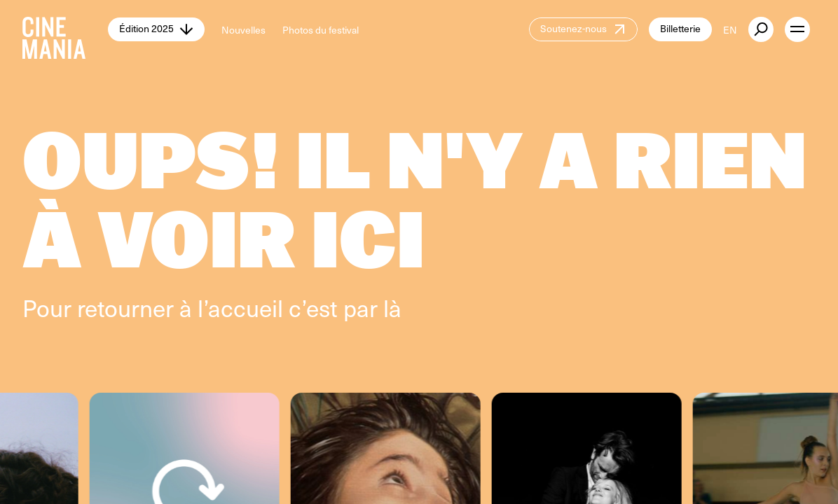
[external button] (761, 29)
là (392, 307)
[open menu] (797, 29)
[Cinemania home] (65, 29)
